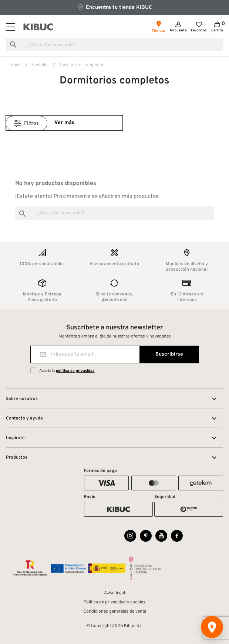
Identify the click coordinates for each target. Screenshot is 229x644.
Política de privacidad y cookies (114, 602)
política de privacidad (75, 371)
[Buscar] (114, 45)
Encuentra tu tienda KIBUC (114, 7)
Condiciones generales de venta (115, 612)
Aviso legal (114, 593)
